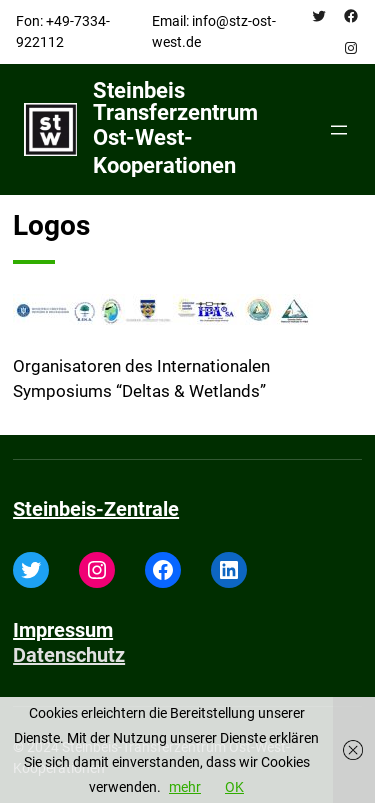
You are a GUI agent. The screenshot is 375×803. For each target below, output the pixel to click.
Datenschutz (69, 655)
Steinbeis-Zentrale (96, 509)
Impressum (63, 630)
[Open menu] (339, 130)
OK (234, 787)
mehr (185, 787)
